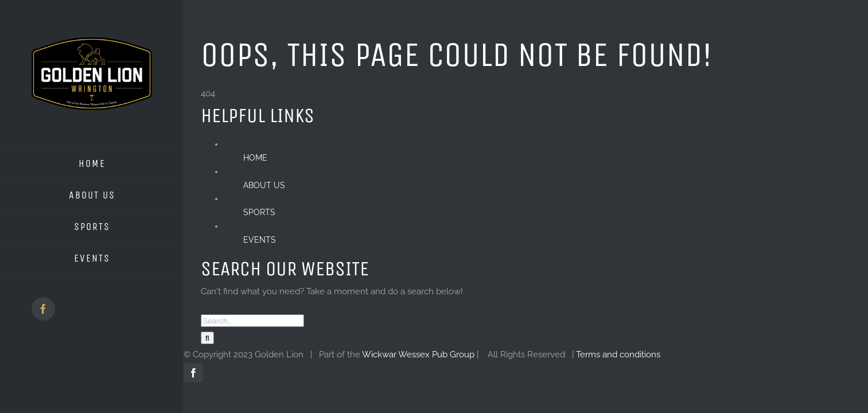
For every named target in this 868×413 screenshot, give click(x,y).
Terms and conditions (618, 354)
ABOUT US (264, 185)
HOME (255, 158)
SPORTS (259, 212)
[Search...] (252, 321)
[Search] (207, 338)
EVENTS (260, 240)
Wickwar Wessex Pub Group (418, 354)
